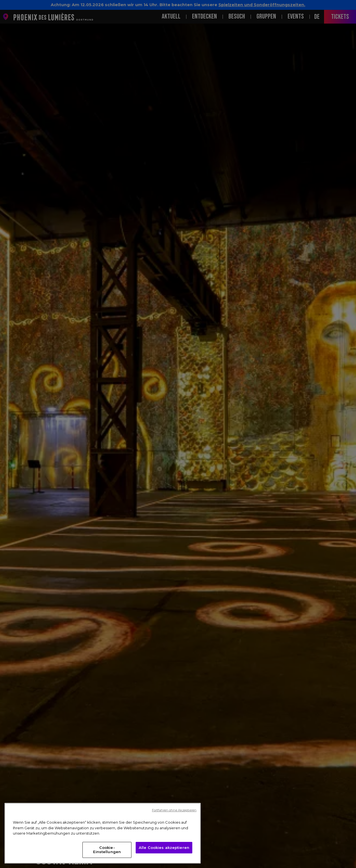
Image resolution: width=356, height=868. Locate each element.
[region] (103, 833)
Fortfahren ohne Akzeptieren (174, 810)
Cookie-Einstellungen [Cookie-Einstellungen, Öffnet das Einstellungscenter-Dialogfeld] (107, 850)
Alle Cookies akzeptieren (164, 848)
